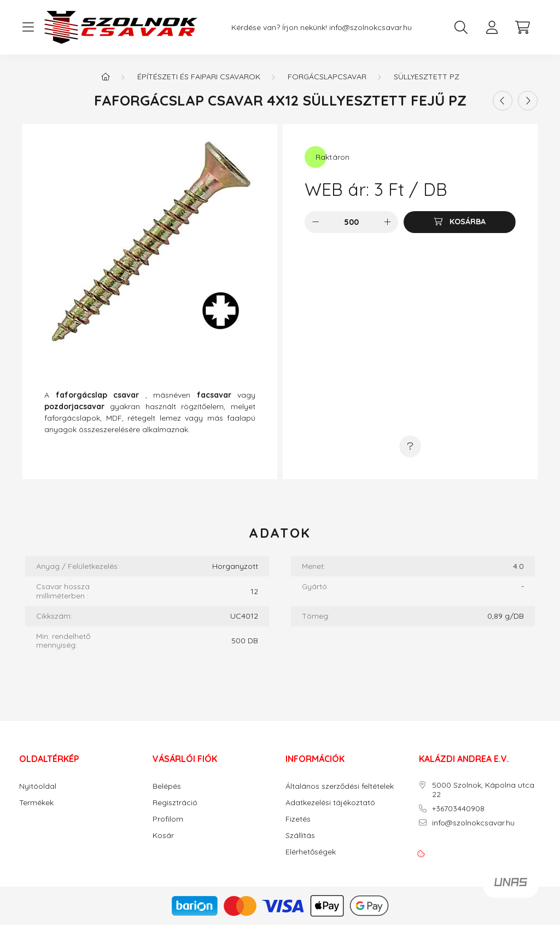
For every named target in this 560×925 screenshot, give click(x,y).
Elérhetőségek (311, 852)
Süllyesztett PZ (427, 77)
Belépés (167, 786)
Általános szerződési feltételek (340, 786)
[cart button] (522, 27)
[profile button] (492, 27)
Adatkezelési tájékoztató (330, 803)
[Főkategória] (106, 77)
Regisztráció (175, 803)
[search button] (461, 27)
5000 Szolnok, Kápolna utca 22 (483, 790)
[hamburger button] (28, 27)
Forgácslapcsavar (327, 77)
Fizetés (298, 819)
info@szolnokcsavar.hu (371, 28)
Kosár (163, 836)
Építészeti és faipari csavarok (199, 77)
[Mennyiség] (351, 222)
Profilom (168, 819)
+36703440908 (458, 809)
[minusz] (316, 222)
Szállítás (300, 836)
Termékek (36, 803)
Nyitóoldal (38, 786)
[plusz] (387, 222)
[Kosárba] (460, 222)
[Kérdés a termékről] (410, 446)
